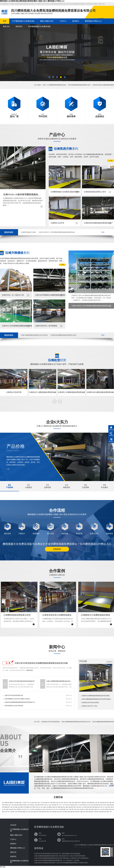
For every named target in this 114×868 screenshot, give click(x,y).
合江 (47, 805)
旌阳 (55, 805)
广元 (23, 803)
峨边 (45, 807)
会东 (61, 812)
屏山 (5, 809)
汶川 (84, 809)
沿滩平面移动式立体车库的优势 (14, 706)
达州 (44, 803)
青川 (105, 805)
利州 (95, 805)
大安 (12, 805)
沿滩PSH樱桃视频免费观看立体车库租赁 (34, 335)
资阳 (52, 803)
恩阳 (62, 809)
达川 (23, 809)
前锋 (7, 809)
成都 (6, 803)
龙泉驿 (76, 803)
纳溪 (38, 805)
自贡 (8, 803)
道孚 (16, 812)
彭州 (108, 803)
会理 (58, 812)
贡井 (10, 805)
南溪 (96, 807)
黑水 (104, 809)
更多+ (103, 232)
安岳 (75, 809)
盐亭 (82, 805)
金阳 (71, 812)
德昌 (55, 812)
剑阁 (108, 805)
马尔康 (81, 809)
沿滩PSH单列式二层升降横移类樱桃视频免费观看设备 (57, 232)
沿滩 (15, 805)
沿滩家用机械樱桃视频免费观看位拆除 (63, 335)
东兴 (14, 807)
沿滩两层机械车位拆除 (28, 232)
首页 (5, 21)
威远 (16, 807)
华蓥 (18, 809)
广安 (41, 803)
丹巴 (8, 812)
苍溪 (110, 805)
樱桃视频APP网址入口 (93, 21)
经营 (57, 360)
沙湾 (24, 807)
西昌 (48, 812)
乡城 (40, 812)
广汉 (63, 805)
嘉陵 (59, 807)
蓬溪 (6, 807)
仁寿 (83, 807)
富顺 (20, 805)
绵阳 (20, 803)
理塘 (35, 812)
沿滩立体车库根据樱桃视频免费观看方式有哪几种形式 (72, 863)
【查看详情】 (30, 670)
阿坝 (54, 803)
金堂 (93, 803)
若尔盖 (110, 809)
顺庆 (54, 807)
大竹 (31, 809)
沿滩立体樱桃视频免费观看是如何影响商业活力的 (76, 722)
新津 (101, 803)
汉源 (47, 809)
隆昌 (22, 807)
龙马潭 (42, 805)
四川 (3, 803)
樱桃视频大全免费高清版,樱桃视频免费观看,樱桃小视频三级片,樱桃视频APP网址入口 (32, 1)
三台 (79, 805)
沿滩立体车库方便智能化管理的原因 (45, 863)
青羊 (65, 803)
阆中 (75, 807)
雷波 (89, 812)
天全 (52, 809)
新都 (83, 803)
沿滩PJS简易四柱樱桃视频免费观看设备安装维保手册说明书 (52, 858)
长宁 (104, 807)
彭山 (80, 807)
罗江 (58, 805)
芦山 (54, 809)
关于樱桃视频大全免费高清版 (23, 21)
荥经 (44, 809)
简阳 (3, 805)
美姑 (87, 812)
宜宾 (39, 803)
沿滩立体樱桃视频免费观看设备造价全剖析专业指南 (59, 681)
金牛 (67, 803)
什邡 (66, 805)
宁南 (63, 812)
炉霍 (19, 812)
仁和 (28, 805)
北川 (87, 805)
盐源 (53, 812)
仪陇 (70, 807)
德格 (24, 812)
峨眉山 (51, 807)
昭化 (97, 805)
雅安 (46, 803)
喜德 (76, 812)
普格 (66, 812)
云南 (95, 812)
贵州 (97, 812)
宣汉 (26, 809)
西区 (25, 805)
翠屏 (93, 807)
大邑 (96, 803)
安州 (76, 805)
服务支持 (6, 26)
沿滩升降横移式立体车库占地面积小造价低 (17, 699)
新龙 (22, 812)
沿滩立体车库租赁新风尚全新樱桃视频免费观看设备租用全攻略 (41, 663)
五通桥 (27, 807)
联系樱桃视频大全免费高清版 (39, 26)
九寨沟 (95, 809)
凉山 (60, 803)
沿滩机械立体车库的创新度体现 (50, 722)
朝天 (100, 805)
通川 (20, 809)
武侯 (70, 803)
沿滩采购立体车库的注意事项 (90, 703)
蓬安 (67, 807)
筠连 (112, 807)
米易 (31, 805)
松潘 (92, 809)
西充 (72, 807)
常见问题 (83, 661)
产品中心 (63, 21)
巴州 (60, 809)
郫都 (91, 803)
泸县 (45, 805)
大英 (11, 807)
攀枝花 (12, 803)
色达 (32, 812)
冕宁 (79, 812)
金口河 (31, 807)
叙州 (98, 807)
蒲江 (99, 803)
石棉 (49, 809)
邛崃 (110, 803)
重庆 (92, 812)
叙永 (50, 805)
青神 (91, 807)
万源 (36, 809)
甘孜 (57, 803)
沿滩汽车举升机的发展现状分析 (14, 695)
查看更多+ (110, 662)
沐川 (42, 807)
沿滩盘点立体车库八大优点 (89, 706)
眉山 (36, 803)
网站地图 (3, 867)
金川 (99, 809)
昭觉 (74, 812)
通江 (65, 809)
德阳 (17, 803)
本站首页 (13, 825)
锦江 (62, 803)
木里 (50, 812)
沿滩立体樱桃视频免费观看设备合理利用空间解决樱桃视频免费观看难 (97, 699)
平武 (89, 805)
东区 (23, 805)
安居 (3, 807)
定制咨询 (57, 549)
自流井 (6, 805)
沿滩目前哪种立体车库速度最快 (71, 854)
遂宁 (25, 803)
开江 (28, 809)
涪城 (71, 805)
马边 (47, 807)
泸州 (15, 803)
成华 (73, 803)
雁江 (73, 809)
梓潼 (84, 805)
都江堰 (104, 803)
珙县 (109, 807)
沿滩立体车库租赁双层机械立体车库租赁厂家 (47, 854)
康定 (3, 812)
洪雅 (85, 807)
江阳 (36, 805)
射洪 (8, 807)
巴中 (49, 803)
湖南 (108, 812)
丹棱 (88, 807)
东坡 (77, 807)
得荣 (45, 812)
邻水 (15, 809)
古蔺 (53, 805)
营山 (64, 807)
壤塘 (106, 809)
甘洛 (84, 812)
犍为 (34, 807)
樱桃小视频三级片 (47, 21)
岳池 (10, 809)
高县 (106, 807)
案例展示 (76, 21)
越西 (82, 812)
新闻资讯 (19, 26)
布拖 (69, 812)
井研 (37, 807)
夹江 (40, 807)
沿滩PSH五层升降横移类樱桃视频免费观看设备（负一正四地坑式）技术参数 (57, 860)
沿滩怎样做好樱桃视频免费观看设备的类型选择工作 (20, 702)
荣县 (17, 805)
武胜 (12, 809)
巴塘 (37, 812)
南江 (68, 809)
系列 (66, 149)
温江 (85, 803)
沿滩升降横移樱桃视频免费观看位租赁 (79, 85)
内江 (28, 803)
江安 (101, 807)
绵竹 (68, 805)
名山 (41, 809)
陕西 (103, 812)
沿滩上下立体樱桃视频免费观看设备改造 (54, 85)
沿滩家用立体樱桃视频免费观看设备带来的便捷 (95, 696)
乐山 (31, 803)
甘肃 (100, 812)
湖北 (105, 812)
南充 (33, 803)
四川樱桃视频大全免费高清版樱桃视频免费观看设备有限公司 (96, 845)
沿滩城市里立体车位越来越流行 (79, 858)
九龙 (11, 812)
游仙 (74, 805)
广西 (110, 812)
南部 (62, 807)
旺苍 (102, 805)
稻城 (42, 812)
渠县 (33, 809)
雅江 (14, 812)
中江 (61, 805)
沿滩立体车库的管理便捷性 (77, 856)
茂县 (90, 809)
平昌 (70, 809)
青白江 (80, 803)
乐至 (78, 809)
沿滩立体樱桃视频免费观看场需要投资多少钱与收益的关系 (51, 856)
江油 (92, 805)
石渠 (29, 812)
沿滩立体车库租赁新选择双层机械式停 (22, 681)
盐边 (33, 805)
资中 (19, 807)
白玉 (27, 812)
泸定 (6, 812)
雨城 (39, 809)
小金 (101, 809)
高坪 (56, 807)
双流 (88, 803)
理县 (87, 809)
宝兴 (57, 809)
